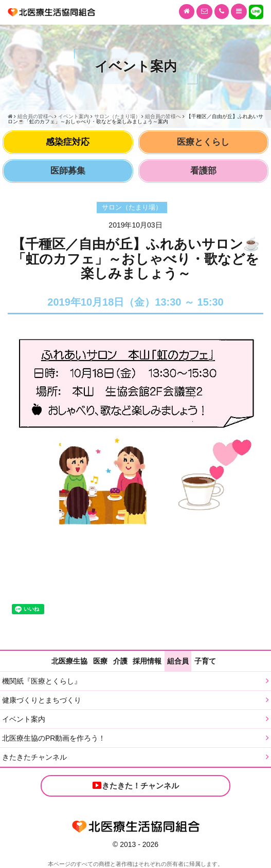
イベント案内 (24, 719)
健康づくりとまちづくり (42, 700)
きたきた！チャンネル (135, 785)
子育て (205, 661)
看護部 (203, 171)
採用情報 (147, 661)
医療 (100, 661)
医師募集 (68, 171)
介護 (120, 661)
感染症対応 (68, 142)
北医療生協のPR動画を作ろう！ (54, 738)
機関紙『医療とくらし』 (42, 681)
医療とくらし (203, 142)
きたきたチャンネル (34, 757)
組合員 (178, 661)
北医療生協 (69, 661)
